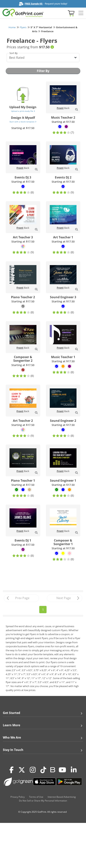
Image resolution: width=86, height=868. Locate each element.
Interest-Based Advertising (62, 797)
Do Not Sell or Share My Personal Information (43, 801)
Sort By (14, 53)
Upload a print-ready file (23, 111)
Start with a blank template (23, 122)
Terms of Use (36, 797)
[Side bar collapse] (81, 13)
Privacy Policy (18, 797)
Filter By (43, 71)
